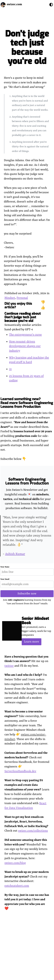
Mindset (10, 298)
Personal (22, 298)
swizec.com (14, 4)
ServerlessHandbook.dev (20, 771)
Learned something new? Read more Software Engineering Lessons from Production (27, 403)
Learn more (32, 642)
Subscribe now (27, 594)
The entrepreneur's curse (25, 335)
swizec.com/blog (15, 863)
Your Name (5, 567)
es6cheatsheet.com (17, 886)
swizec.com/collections (33, 831)
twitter (9, 666)
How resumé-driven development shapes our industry (25, 346)
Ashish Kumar (15, 554)
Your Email (5, 579)
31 (10, 369)
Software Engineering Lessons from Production (27, 481)
